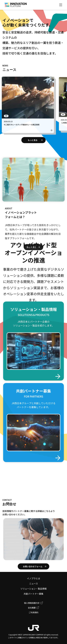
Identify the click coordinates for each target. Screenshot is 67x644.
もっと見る (33, 140)
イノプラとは (33, 578)
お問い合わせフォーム (33, 566)
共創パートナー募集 (33, 594)
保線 (6, 117)
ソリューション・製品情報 (33, 589)
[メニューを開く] (61, 5)
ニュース (34, 583)
